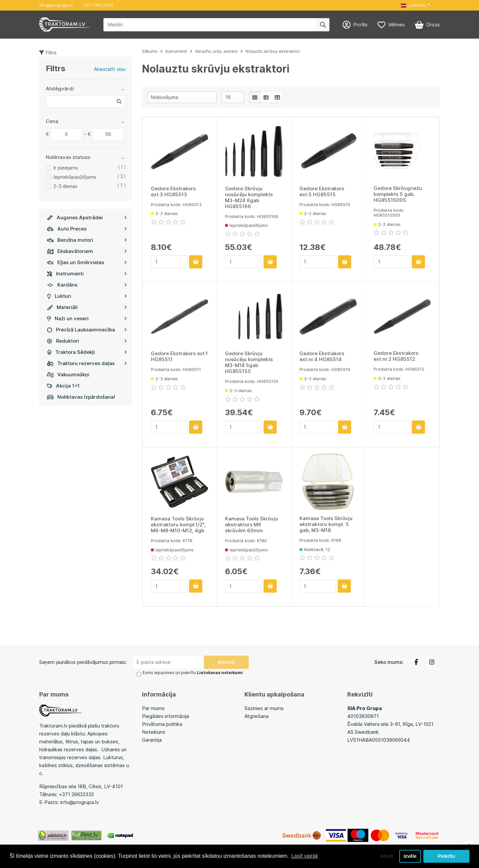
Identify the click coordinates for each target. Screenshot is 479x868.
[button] (415, 5)
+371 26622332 (98, 5)
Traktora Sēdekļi (87, 352)
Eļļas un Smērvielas (87, 262)
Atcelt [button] (386, 856)
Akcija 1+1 (63, 386)
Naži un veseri (87, 318)
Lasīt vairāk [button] (305, 856)
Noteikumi (154, 732)
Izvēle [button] (410, 856)
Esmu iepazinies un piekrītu (193, 673)
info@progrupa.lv (56, 5)
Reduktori (87, 341)
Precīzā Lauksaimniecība (87, 330)
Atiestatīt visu (110, 69)
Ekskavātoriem (87, 251)
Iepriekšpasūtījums (75, 177)
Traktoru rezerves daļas (87, 363)
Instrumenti (87, 274)
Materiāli (87, 307)
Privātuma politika (162, 724)
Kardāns (87, 285)
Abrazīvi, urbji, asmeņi (216, 51)
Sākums (150, 51)
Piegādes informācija (166, 716)
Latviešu (413, 5)
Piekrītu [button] (447, 856)
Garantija (152, 740)
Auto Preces (87, 229)
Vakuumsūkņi (68, 374)
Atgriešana (256, 716)
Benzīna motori (87, 240)
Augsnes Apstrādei (87, 217)
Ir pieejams (66, 168)
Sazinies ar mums (264, 708)
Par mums (153, 708)
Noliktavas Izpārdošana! (81, 397)
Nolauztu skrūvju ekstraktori (273, 51)
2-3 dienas (65, 186)
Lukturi (87, 296)
